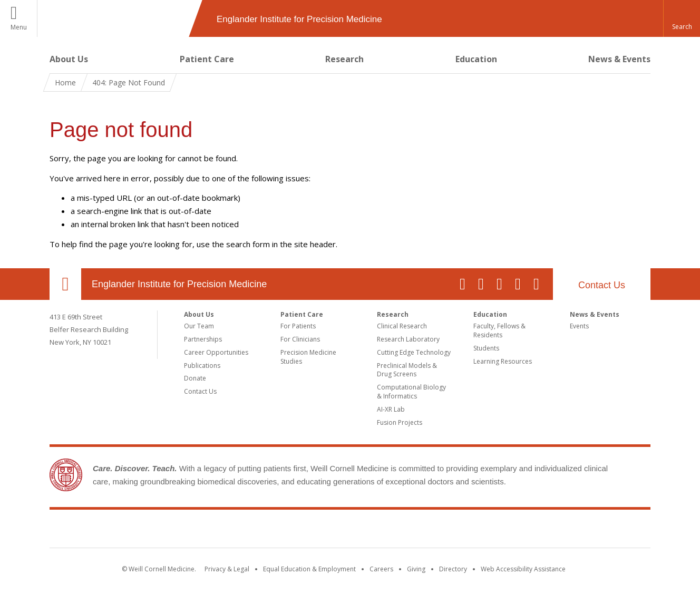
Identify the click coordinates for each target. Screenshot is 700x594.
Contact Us (602, 285)
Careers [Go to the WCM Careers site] (381, 569)
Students (486, 348)
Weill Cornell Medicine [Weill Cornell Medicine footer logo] (350, 531)
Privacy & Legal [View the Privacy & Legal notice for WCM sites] (227, 569)
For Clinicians (300, 339)
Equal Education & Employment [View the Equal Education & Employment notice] (309, 569)
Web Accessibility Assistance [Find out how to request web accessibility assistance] (523, 569)
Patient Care (207, 59)
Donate (195, 378)
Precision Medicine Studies (308, 357)
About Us (69, 59)
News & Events (619, 59)
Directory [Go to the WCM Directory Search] (453, 569)
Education (476, 59)
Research (344, 59)
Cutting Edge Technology (414, 352)
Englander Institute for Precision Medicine (179, 284)
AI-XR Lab (391, 409)
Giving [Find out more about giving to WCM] (416, 569)
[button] (682, 18)
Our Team (199, 326)
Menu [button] (19, 27)
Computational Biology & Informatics (411, 392)
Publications (202, 366)
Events (579, 326)
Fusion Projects (400, 422)
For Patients (298, 326)
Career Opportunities (216, 352)
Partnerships (203, 339)
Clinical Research (402, 326)
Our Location (65, 284)
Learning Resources (503, 361)
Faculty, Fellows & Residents (499, 330)
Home (65, 82)
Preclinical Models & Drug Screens (407, 370)
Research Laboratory (408, 339)
